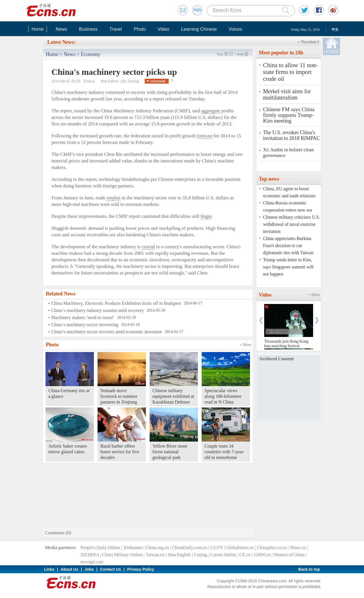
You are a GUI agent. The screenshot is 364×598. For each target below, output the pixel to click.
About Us (69, 569)
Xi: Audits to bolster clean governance (288, 153)
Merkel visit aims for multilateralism (287, 94)
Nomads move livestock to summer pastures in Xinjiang (119, 396)
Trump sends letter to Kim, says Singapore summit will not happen (288, 267)
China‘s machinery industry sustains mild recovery (98, 310)
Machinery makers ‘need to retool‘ (83, 317)
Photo (140, 29)
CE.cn (245, 555)
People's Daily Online (100, 548)
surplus (114, 198)
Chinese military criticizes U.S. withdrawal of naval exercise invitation (291, 224)
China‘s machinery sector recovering (85, 325)
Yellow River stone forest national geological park (170, 452)
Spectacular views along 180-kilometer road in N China (223, 396)
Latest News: (61, 42)
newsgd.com (92, 562)
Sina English (179, 555)
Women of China (289, 555)
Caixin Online (223, 555)
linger (206, 216)
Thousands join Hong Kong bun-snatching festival (286, 344)
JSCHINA (90, 555)
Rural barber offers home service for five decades (120, 452)
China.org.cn (157, 548)
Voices (235, 29)
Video (163, 29)
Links (49, 569)
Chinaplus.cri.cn (272, 548)
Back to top (309, 569)
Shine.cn (298, 548)
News (61, 29)
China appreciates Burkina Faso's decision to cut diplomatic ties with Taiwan (288, 246)
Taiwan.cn (155, 555)
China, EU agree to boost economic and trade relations (289, 192)
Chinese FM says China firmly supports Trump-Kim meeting (289, 115)
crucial (148, 247)
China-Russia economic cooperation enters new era (288, 206)
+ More (245, 345)
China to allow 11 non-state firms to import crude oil (290, 72)
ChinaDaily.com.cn (190, 548)
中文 (335, 30)
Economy (91, 54)
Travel (116, 29)
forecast (205, 136)
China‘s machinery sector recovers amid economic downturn (106, 332)
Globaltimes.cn (240, 548)
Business (88, 29)
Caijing (201, 555)
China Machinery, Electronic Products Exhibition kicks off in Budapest (116, 303)
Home (38, 29)
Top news (269, 179)
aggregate (210, 111)
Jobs (89, 569)
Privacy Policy (141, 569)
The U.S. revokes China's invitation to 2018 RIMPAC (291, 135)
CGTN (217, 548)
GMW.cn (262, 555)
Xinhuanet (133, 548)
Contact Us (111, 569)
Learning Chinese (199, 29)
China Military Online (122, 555)
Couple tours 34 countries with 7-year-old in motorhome (225, 452)
